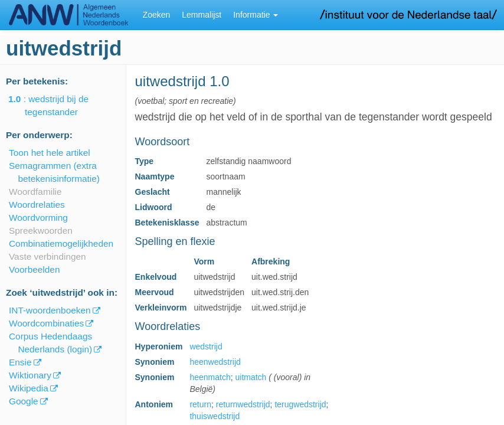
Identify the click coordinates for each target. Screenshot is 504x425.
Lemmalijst (202, 15)
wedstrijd (206, 346)
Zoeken (157, 15)
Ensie (20, 362)
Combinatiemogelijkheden (61, 243)
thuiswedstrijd (215, 416)
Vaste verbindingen (48, 256)
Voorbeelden (34, 269)
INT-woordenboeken (50, 310)
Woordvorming (38, 218)
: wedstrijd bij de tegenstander (57, 105)
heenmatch (210, 377)
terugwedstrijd (300, 404)
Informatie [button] (256, 15)
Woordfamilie (35, 192)
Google (24, 401)
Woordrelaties (37, 205)
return (200, 404)
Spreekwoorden (41, 231)
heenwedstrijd (215, 362)
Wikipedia (29, 388)
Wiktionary (30, 375)
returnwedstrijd (243, 404)
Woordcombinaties (46, 323)
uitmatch (251, 377)
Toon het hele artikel (50, 153)
